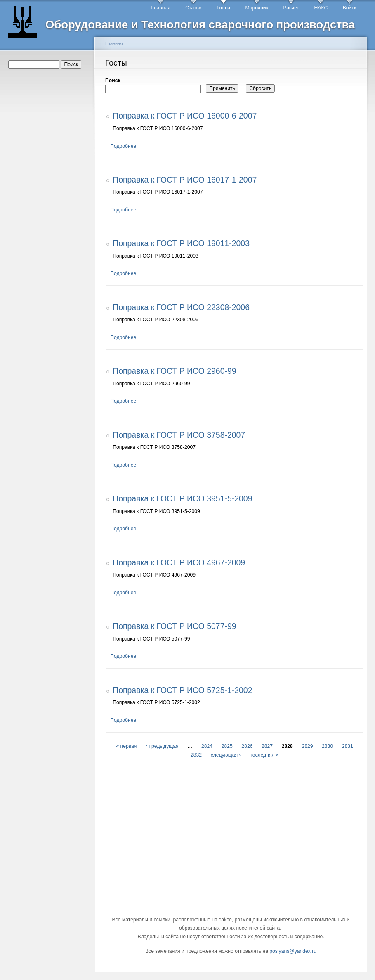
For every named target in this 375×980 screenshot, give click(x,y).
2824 (207, 746)
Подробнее (123, 146)
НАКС (321, 8)
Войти (350, 8)
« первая (126, 746)
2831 (348, 746)
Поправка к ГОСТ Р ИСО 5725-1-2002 (182, 690)
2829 (307, 746)
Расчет (291, 8)
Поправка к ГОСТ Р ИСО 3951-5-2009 (182, 498)
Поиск (113, 81)
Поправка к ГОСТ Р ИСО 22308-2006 (181, 307)
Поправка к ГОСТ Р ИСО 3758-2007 (179, 435)
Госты (223, 8)
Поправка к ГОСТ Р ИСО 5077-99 (174, 626)
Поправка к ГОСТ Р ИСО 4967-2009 (179, 562)
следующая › (226, 755)
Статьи (193, 8)
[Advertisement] (49, 203)
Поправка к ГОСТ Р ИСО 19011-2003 (181, 243)
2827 (267, 746)
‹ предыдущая (162, 746)
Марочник (257, 8)
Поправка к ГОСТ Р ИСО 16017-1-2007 (185, 180)
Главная (161, 8)
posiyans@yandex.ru (293, 951)
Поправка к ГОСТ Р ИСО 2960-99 (174, 371)
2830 (327, 746)
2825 (227, 746)
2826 (247, 746)
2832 (196, 755)
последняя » (264, 755)
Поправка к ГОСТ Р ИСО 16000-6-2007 (185, 116)
